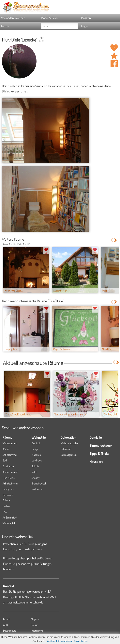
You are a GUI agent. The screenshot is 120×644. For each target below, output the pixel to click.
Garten (6, 506)
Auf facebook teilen (114, 64)
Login (84, 26)
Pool (5, 512)
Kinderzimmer (10, 472)
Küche (6, 449)
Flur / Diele (9, 478)
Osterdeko (66, 449)
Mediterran (37, 489)
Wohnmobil (9, 523)
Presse (34, 625)
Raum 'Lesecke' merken (114, 56)
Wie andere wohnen (13, 18)
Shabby (36, 478)
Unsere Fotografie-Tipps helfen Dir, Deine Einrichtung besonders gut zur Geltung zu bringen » (28, 564)
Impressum (37, 631)
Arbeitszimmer (10, 483)
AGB (6, 625)
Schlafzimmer (10, 455)
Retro (34, 472)
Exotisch (36, 443)
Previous (112, 240)
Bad (5, 460)
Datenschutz (10, 631)
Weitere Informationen (59, 641)
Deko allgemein (69, 455)
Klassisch (36, 455)
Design (35, 449)
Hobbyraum (9, 489)
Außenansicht (10, 517)
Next (116, 240)
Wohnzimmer (10, 443)
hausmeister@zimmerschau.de (25, 602)
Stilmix (35, 466)
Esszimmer (8, 466)
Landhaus (37, 460)
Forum (5, 26)
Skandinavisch (39, 483)
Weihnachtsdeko (69, 443)
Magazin (86, 18)
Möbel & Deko (49, 18)
